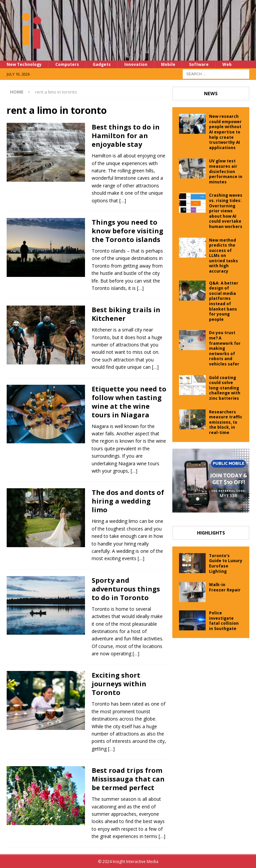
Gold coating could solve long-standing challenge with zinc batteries (225, 388)
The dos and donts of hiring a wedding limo (128, 501)
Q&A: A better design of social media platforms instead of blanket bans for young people (224, 301)
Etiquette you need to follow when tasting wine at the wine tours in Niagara (129, 402)
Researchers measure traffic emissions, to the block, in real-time (226, 422)
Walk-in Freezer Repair (225, 587)
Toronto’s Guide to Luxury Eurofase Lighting (226, 563)
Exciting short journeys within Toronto (119, 684)
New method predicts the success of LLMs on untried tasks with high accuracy (223, 256)
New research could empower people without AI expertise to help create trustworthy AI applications (225, 132)
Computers (67, 64)
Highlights (211, 533)
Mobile (168, 64)
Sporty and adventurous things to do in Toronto (126, 589)
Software (199, 64)
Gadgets (102, 64)
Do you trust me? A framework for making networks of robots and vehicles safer (225, 348)
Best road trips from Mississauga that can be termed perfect (128, 779)
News (211, 93)
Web (227, 64)
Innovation (136, 64)
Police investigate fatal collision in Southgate (224, 621)
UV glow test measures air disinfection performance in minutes (226, 171)
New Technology (24, 64)
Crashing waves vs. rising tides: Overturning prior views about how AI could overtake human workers (226, 211)
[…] (123, 201)
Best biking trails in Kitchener (126, 314)
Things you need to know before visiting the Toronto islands (127, 231)
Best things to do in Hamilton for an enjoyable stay (126, 136)
